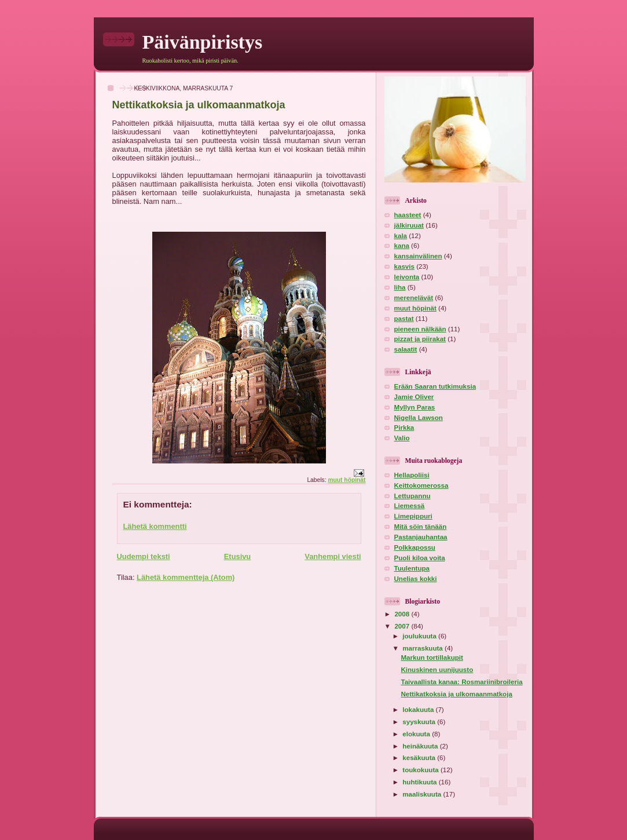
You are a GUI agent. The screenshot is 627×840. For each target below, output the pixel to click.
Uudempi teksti (144, 556)
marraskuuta (423, 648)
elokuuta (417, 734)
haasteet (408, 215)
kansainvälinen (418, 256)
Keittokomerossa (421, 485)
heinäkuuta (421, 746)
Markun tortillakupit (432, 658)
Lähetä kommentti (155, 526)
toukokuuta (421, 770)
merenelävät (414, 298)
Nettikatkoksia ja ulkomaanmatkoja (456, 694)
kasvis (404, 266)
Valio (402, 438)
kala (401, 236)
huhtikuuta (420, 782)
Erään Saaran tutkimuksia (435, 386)
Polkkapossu (415, 547)
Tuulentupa (412, 568)
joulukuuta (420, 636)
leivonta (407, 277)
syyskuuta (420, 722)
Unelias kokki (416, 579)
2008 (403, 614)
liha (400, 287)
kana (402, 246)
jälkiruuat (409, 225)
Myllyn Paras (415, 407)
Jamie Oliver (414, 397)
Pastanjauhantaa (421, 537)
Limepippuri (413, 516)
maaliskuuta (423, 794)
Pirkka (404, 428)
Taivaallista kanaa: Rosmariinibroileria (461, 682)
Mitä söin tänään (421, 527)
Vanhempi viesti (333, 556)
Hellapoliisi (412, 475)
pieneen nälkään (420, 329)
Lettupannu (412, 496)
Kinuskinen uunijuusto (437, 670)
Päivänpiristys (203, 42)
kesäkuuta (420, 758)
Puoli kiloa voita (420, 558)
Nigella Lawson (419, 418)
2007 (403, 626)
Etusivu (237, 556)
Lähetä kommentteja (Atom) (186, 577)
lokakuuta (419, 710)
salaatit (406, 349)
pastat (404, 319)
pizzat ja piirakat (420, 339)
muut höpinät (346, 480)
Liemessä (410, 506)
